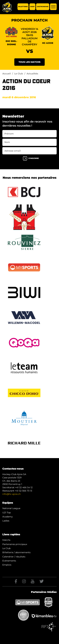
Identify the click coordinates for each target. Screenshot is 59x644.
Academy (8, 517)
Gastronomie (43, 7)
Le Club (19, 74)
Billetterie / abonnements (16, 552)
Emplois (7, 565)
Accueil (7, 74)
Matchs (6, 540)
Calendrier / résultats (14, 557)
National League (11, 508)
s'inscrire (31, 158)
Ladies (6, 521)
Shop (32, 7)
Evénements (9, 561)
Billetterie (23, 7)
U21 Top (7, 513)
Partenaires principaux (15, 544)
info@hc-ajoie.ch (11, 494)
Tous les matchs (29, 62)
